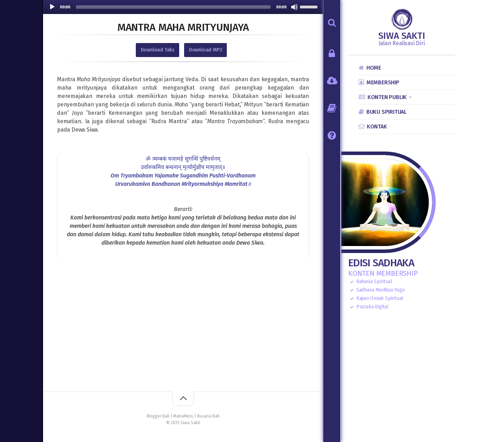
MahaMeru (183, 416)
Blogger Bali (158, 416)
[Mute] (294, 7)
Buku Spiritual (387, 112)
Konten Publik (387, 97)
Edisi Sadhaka (381, 263)
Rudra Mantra (169, 121)
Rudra (276, 121)
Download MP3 (206, 50)
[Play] (52, 7)
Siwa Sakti (402, 36)
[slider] (173, 7)
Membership (383, 82)
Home (374, 68)
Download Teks (157, 50)
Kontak (377, 127)
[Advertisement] (183, 336)
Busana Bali (208, 416)
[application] (183, 7)
